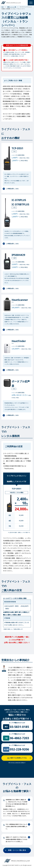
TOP (3, 7)
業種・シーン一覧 (12, 7)
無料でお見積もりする (20, 758)
